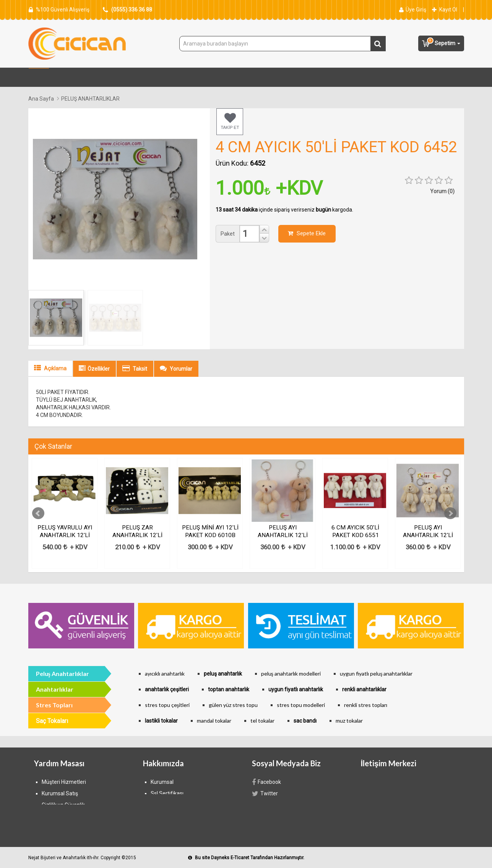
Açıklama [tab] (50, 368)
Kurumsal (162, 782)
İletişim (159, 816)
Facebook (266, 782)
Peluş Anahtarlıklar (63, 673)
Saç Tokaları (289, 78)
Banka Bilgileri (58, 816)
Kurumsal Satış (60, 793)
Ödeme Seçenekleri (65, 828)
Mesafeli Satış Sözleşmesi (183, 805)
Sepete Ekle (307, 233)
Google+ (267, 816)
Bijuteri (330, 78)
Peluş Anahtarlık (185, 78)
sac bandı (305, 721)
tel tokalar (262, 721)
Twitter (265, 793)
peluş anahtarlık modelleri (291, 673)
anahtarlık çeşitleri (167, 689)
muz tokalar (349, 721)
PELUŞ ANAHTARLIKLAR (90, 99)
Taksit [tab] (135, 368)
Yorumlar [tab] (176, 368)
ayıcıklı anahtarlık (165, 673)
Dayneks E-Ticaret (230, 858)
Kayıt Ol (445, 10)
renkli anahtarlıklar (364, 689)
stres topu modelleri (301, 705)
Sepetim (441, 43)
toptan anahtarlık (229, 689)
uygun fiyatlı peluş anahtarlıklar (376, 673)
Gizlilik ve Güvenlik (63, 805)
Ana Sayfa (41, 99)
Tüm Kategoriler (77, 78)
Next (450, 513)
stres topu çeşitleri (167, 705)
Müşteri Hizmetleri (64, 782)
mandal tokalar (214, 721)
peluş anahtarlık (223, 674)
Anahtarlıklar (372, 78)
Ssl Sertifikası (167, 793)
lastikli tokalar (161, 721)
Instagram (268, 805)
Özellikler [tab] (94, 368)
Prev (38, 513)
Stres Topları (131, 78)
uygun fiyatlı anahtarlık (296, 689)
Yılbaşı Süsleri (239, 78)
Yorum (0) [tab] (442, 191)
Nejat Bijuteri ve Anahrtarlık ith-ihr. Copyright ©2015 (82, 858)
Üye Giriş (413, 10)
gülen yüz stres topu (233, 705)
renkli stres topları (366, 705)
